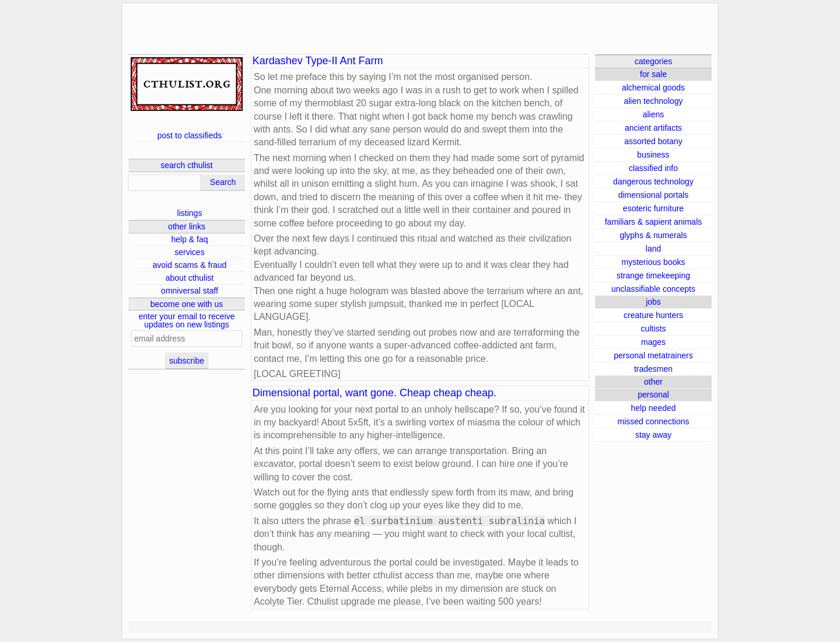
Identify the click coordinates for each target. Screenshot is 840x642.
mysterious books (654, 262)
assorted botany (653, 141)
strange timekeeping (653, 275)
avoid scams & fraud (190, 265)
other (653, 382)
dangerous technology (653, 182)
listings (190, 213)
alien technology (653, 101)
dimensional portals (654, 195)
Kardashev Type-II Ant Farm (318, 61)
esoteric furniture (653, 208)
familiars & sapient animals (654, 222)
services (189, 252)
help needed (653, 408)
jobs (653, 302)
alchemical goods (653, 88)
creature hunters (653, 315)
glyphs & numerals (653, 235)
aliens (654, 114)
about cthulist (190, 278)
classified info (653, 168)
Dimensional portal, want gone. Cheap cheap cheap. (374, 393)
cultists (654, 329)
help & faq (189, 239)
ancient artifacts (653, 128)
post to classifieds (190, 135)
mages (653, 342)
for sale (653, 74)
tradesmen (653, 369)
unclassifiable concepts (653, 289)
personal (653, 395)
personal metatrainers (653, 355)
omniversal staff (190, 291)
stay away (653, 435)
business (653, 155)
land (653, 249)
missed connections (654, 421)
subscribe (187, 361)
